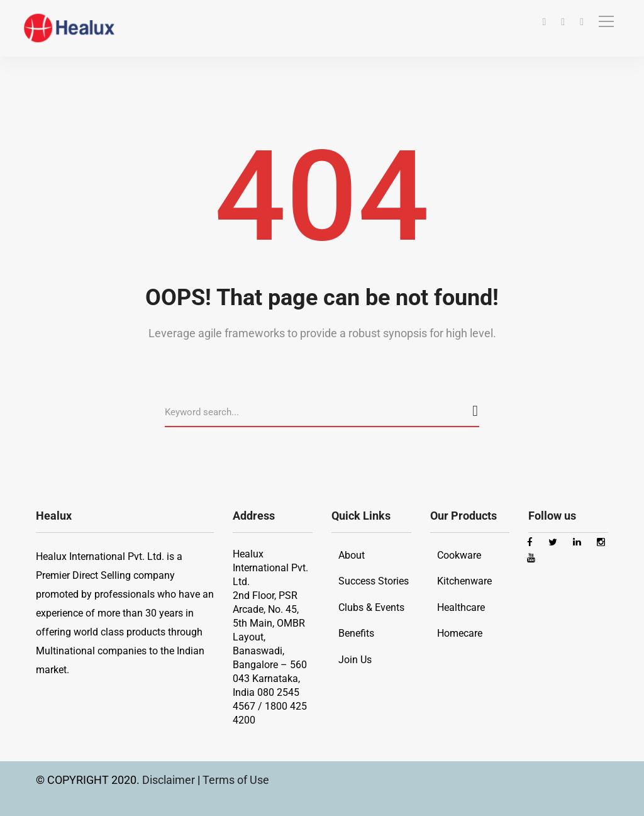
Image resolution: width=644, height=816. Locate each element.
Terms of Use (236, 780)
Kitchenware (464, 581)
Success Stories (374, 581)
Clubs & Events (371, 607)
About (352, 555)
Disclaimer (170, 780)
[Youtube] (582, 22)
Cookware (459, 555)
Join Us (355, 660)
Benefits (356, 633)
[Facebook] (544, 22)
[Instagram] (563, 22)
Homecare (460, 633)
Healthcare (461, 607)
